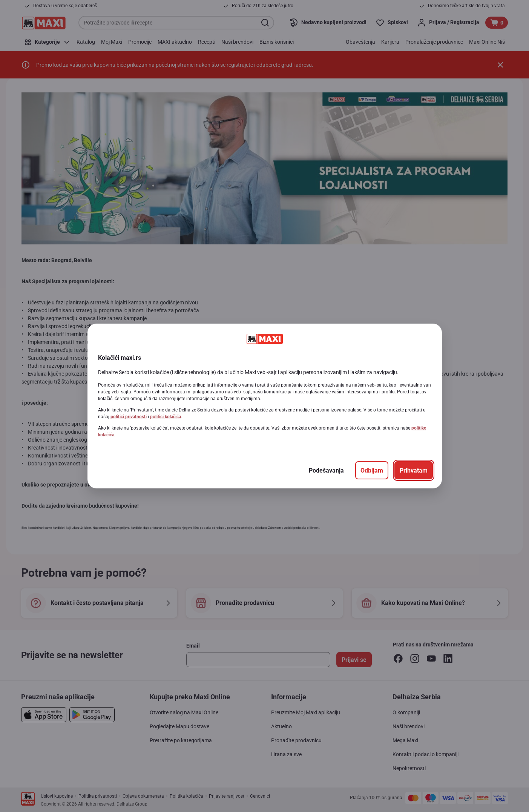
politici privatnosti (129, 417)
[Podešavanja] (326, 470)
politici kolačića (166, 417)
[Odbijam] (372, 470)
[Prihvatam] (414, 470)
